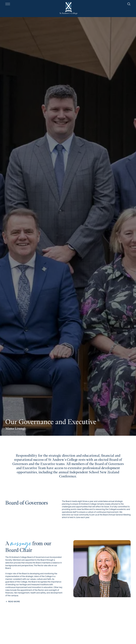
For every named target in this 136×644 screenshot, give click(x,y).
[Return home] (69, 8)
